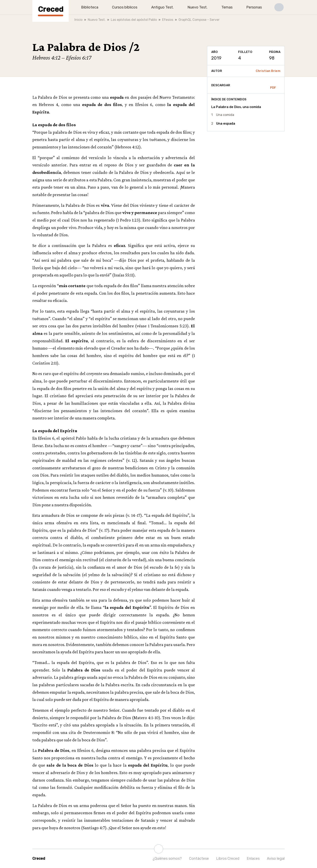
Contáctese (199, 859)
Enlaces (253, 859)
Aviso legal (276, 859)
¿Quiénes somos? (167, 859)
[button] (279, 7)
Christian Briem (268, 71)
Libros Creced (228, 859)
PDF (273, 85)
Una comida (225, 115)
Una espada (226, 123)
